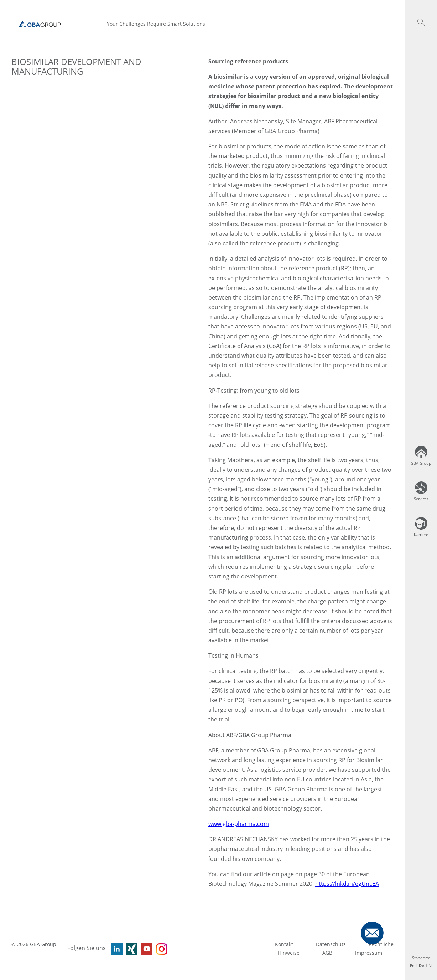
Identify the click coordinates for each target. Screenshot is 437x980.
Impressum (369, 953)
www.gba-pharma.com (239, 824)
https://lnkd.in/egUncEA (347, 884)
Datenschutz (331, 944)
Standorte (421, 958)
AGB (327, 953)
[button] (421, 22)
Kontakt (284, 944)
